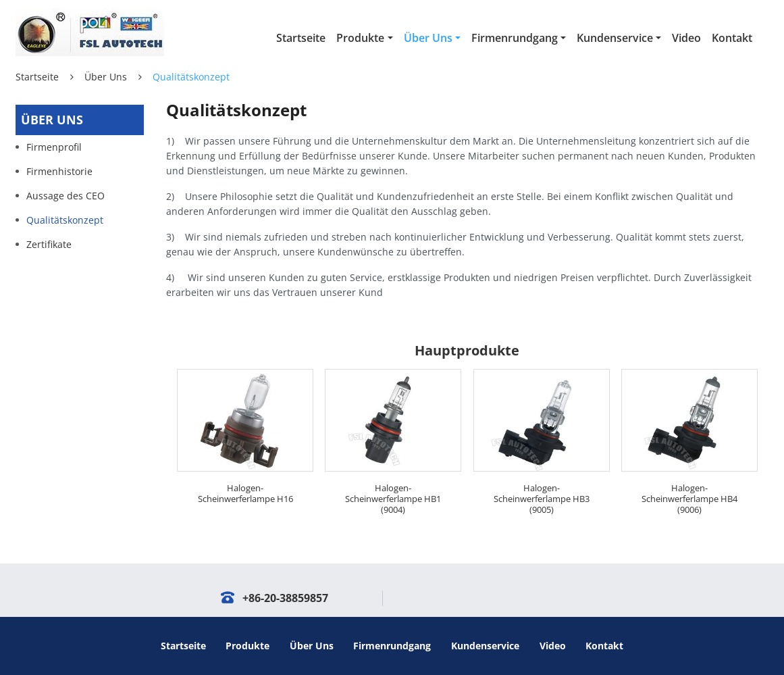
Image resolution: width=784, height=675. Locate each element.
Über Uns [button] (428, 38)
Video (686, 38)
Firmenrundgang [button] (515, 38)
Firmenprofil (54, 147)
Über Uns (106, 77)
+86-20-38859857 (285, 598)
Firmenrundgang (392, 646)
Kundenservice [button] (615, 38)
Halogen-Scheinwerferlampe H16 (245, 493)
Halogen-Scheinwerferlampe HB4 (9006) (689, 499)
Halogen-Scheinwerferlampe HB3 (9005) (542, 499)
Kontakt (732, 38)
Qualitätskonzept (65, 220)
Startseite (301, 38)
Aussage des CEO (66, 196)
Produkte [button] (360, 38)
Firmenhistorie (59, 171)
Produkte (247, 646)
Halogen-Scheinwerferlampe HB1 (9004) (393, 499)
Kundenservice (485, 646)
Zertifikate (49, 244)
